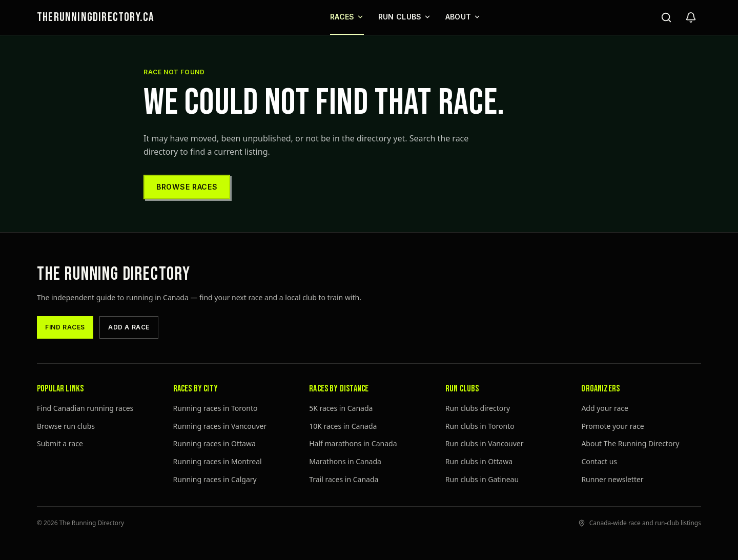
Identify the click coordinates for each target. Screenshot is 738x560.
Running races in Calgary (215, 479)
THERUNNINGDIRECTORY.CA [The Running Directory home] (96, 17)
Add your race (604, 408)
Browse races (187, 187)
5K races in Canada (341, 408)
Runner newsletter (612, 479)
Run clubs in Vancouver (485, 443)
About (463, 17)
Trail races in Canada (344, 479)
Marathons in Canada (345, 461)
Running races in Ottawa (214, 443)
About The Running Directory (630, 443)
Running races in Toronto (216, 408)
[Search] (666, 17)
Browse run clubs (66, 426)
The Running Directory (114, 274)
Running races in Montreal (218, 461)
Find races (65, 327)
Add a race (129, 327)
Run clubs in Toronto (480, 426)
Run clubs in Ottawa (479, 461)
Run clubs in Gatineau (482, 479)
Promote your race (612, 426)
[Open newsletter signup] (691, 17)
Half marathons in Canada (353, 443)
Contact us (599, 461)
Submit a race (60, 443)
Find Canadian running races (85, 408)
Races (347, 17)
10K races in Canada (343, 426)
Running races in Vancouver (220, 426)
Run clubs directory (478, 408)
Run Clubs (405, 17)
